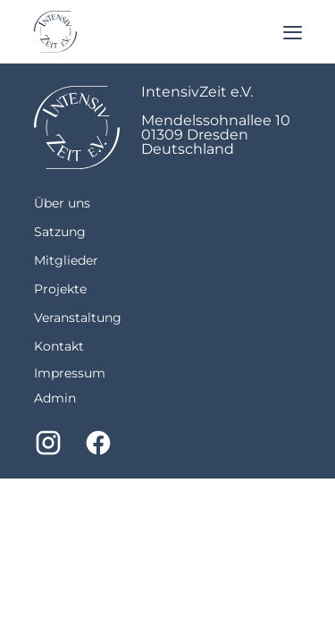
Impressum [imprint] (70, 373)
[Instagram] (48, 443)
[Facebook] (98, 443)
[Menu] (293, 32)
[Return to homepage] (55, 32)
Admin (55, 398)
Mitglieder (66, 260)
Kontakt (59, 346)
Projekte (60, 289)
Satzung (60, 232)
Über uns (62, 203)
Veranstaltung (78, 318)
